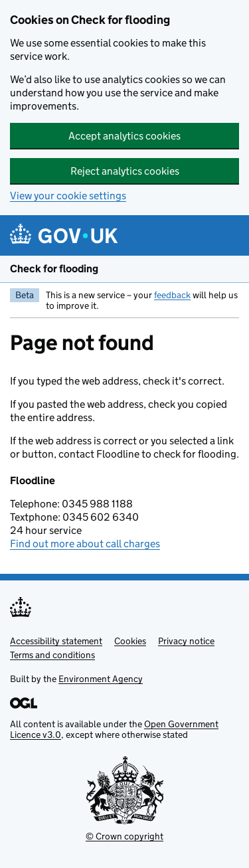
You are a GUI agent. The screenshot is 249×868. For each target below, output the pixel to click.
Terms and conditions (52, 655)
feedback (172, 295)
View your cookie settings (68, 196)
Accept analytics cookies (124, 136)
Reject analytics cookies (125, 171)
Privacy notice (186, 641)
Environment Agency (101, 679)
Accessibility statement (56, 641)
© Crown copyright (124, 836)
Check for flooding (54, 269)
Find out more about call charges (85, 544)
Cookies (130, 641)
